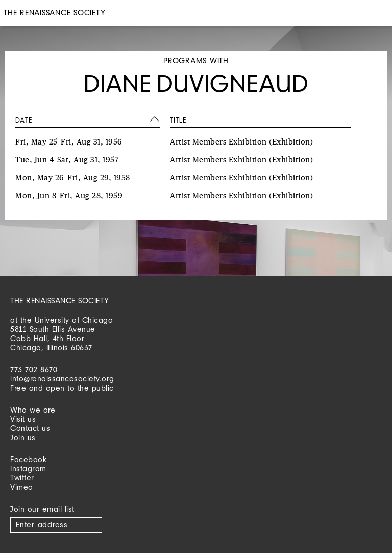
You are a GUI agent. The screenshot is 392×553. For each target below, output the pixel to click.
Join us (23, 437)
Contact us (30, 428)
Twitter (22, 478)
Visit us (23, 419)
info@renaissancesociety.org (62, 379)
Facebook (28, 459)
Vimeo (22, 487)
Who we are (33, 410)
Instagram (28, 468)
